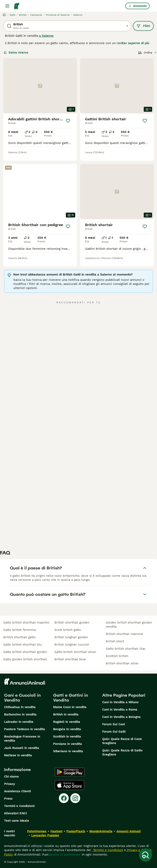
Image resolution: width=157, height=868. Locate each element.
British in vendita (66, 714)
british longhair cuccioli (72, 645)
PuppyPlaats (76, 831)
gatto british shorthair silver (75, 652)
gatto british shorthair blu (22, 645)
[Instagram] (75, 798)
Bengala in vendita (67, 729)
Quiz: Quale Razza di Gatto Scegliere (122, 752)
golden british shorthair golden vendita (129, 625)
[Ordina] (147, 52)
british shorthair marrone (124, 634)
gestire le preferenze (65, 855)
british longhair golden (71, 637)
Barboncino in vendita (20, 714)
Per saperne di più (136, 43)
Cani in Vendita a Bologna (121, 717)
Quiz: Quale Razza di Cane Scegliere (122, 741)
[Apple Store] (70, 785)
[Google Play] (70, 772)
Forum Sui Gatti (114, 732)
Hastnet (56, 831)
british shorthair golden (72, 623)
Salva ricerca (16, 52)
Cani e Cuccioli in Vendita (22, 698)
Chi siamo (11, 777)
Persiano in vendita (68, 744)
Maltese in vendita (18, 755)
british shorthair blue (70, 659)
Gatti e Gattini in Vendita (71, 698)
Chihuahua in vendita (20, 707)
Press (8, 799)
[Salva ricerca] (146, 855)
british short (115, 641)
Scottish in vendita (67, 736)
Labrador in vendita (19, 722)
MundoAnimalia (101, 831)
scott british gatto (68, 630)
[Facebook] (64, 798)
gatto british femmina (20, 630)
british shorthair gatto (19, 637)
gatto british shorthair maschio (26, 623)
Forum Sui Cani (114, 724)
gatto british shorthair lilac (126, 649)
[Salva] (68, 121)
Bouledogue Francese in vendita (22, 739)
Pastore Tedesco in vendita (25, 729)
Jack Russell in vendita (22, 748)
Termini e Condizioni (19, 806)
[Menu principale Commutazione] (7, 6)
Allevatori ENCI (16, 813)
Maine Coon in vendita (70, 707)
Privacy (10, 784)
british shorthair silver (122, 663)
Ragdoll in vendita (67, 722)
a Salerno (46, 36)
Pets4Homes (37, 831)
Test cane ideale (17, 821)
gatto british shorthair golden (25, 652)
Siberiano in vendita (68, 751)
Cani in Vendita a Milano (120, 702)
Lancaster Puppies (45, 835)
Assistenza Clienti (17, 791)
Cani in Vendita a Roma (120, 710)
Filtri (143, 26)
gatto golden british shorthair (25, 659)
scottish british (117, 656)
